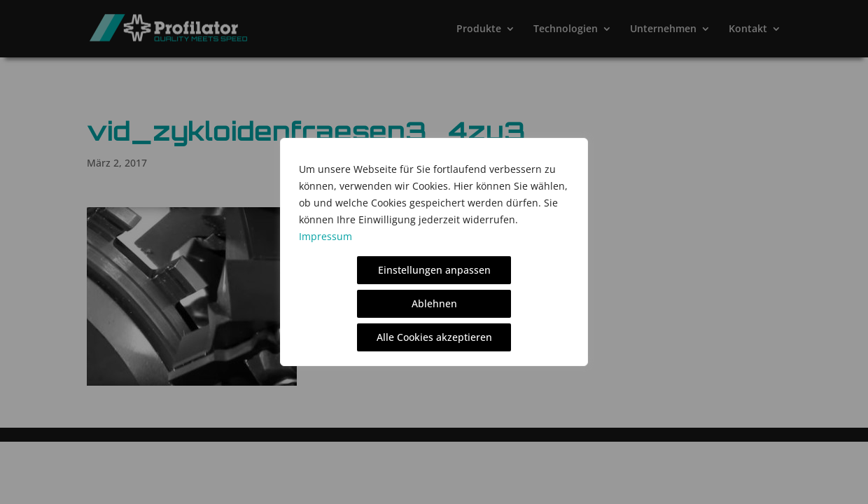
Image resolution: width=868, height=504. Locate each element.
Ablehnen (434, 303)
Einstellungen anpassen (434, 270)
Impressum (325, 236)
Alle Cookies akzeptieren (434, 337)
